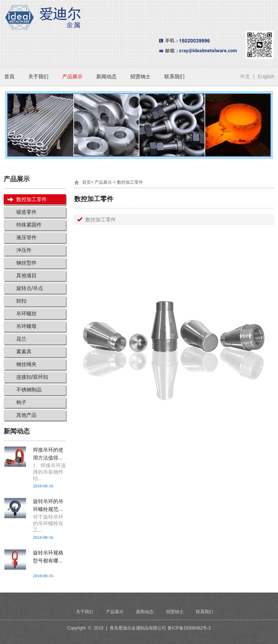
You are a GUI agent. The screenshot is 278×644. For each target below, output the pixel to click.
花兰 (21, 339)
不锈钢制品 (29, 390)
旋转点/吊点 (30, 288)
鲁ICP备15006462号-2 (189, 628)
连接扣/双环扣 (32, 377)
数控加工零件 (31, 199)
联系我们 (174, 76)
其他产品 (26, 415)
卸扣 (21, 301)
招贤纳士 (140, 76)
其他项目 (26, 275)
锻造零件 (26, 212)
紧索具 (24, 352)
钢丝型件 (26, 263)
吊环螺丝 (26, 313)
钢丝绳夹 (26, 364)
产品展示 (72, 76)
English (266, 76)
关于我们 (38, 76)
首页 (87, 182)
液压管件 (26, 237)
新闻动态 (106, 76)
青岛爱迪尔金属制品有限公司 (138, 628)
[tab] (174, 220)
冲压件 (24, 250)
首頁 (9, 76)
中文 (245, 76)
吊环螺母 (26, 326)
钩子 (21, 402)
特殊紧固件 (29, 225)
